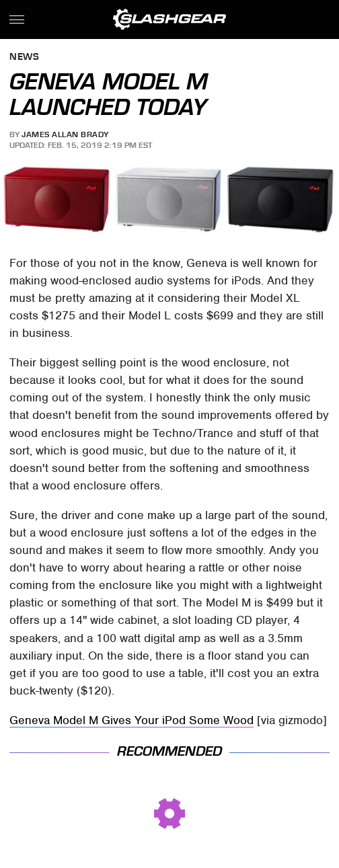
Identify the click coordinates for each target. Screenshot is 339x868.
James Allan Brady (65, 134)
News (24, 57)
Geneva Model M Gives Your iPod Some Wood (131, 720)
